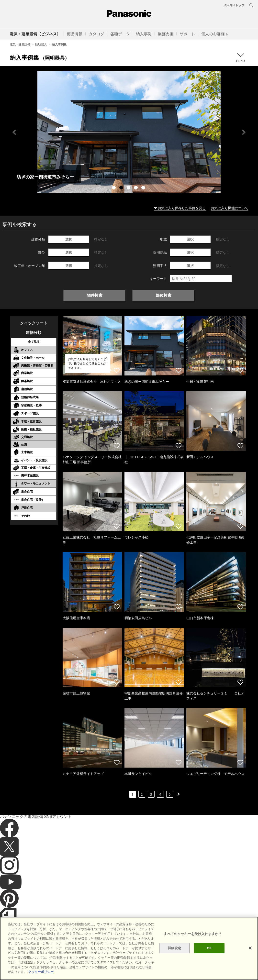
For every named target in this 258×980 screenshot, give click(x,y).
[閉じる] (250, 948)
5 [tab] (144, 188)
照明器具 (41, 44)
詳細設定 (174, 948)
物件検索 (95, 295)
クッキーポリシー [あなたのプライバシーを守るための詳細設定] (41, 972)
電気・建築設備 (20, 44)
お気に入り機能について (230, 208)
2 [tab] (122, 188)
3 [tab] (129, 188)
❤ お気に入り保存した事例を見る (180, 208)
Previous (14, 132)
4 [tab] (136, 188)
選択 (69, 239)
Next (244, 132)
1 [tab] (114, 188)
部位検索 (164, 295)
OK (209, 948)
